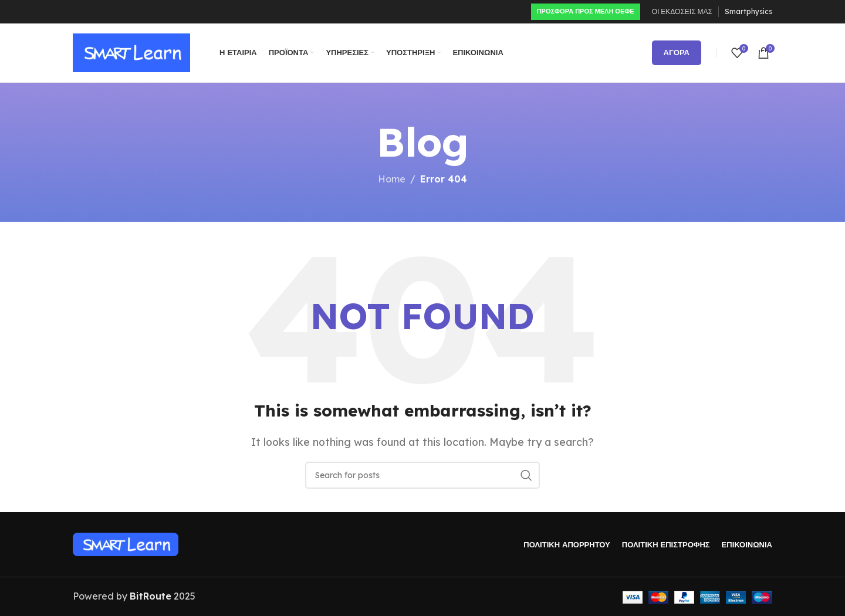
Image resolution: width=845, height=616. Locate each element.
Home (392, 179)
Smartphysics (748, 11)
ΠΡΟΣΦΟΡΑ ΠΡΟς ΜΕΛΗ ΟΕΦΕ (586, 11)
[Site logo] (131, 52)
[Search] (422, 475)
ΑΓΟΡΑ (677, 52)
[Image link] (126, 544)
